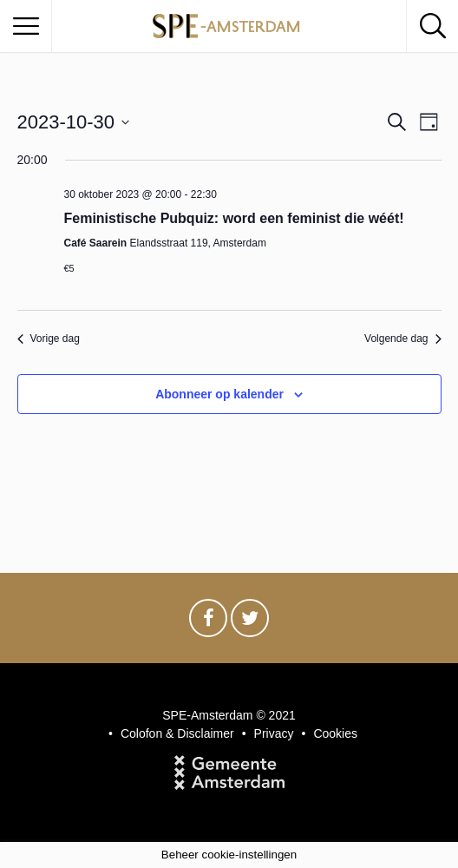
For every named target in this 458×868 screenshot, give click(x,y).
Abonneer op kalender (219, 394)
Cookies (335, 733)
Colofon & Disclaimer (177, 733)
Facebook (208, 622)
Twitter (250, 622)
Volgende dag (402, 339)
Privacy (274, 733)
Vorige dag (49, 339)
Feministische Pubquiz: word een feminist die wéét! (234, 218)
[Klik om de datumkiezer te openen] (74, 122)
